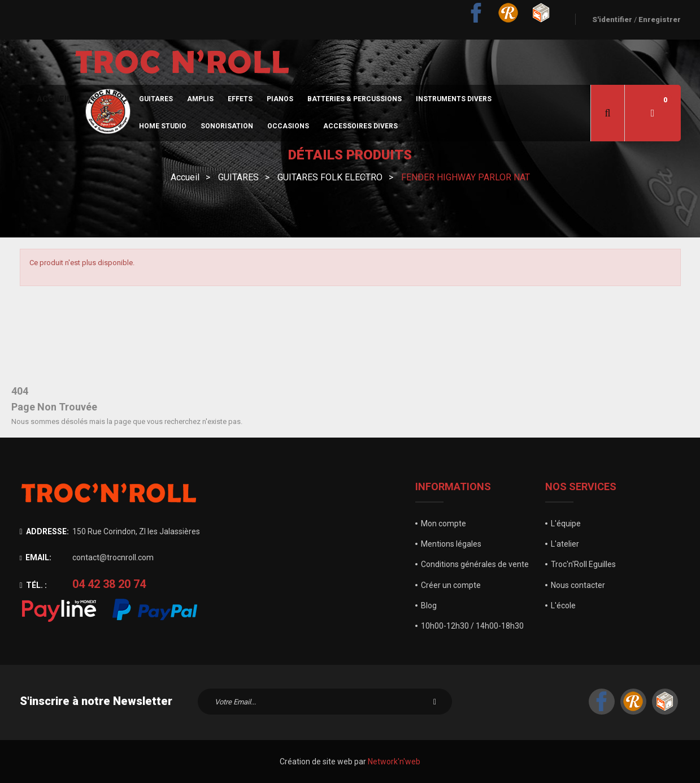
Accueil (54, 99)
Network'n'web (394, 762)
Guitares (156, 99)
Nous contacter (578, 585)
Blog (429, 605)
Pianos (280, 99)
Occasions (288, 126)
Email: (36, 557)
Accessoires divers (360, 126)
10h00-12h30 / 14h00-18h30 (472, 626)
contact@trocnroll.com (113, 557)
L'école (563, 605)
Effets (240, 99)
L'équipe (566, 524)
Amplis (200, 99)
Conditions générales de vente (475, 564)
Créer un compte (451, 585)
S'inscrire (435, 702)
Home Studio (163, 126)
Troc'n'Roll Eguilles (583, 564)
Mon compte (444, 524)
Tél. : (33, 585)
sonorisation (227, 126)
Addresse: (44, 531)
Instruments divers (454, 99)
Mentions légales (451, 544)
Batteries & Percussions (355, 99)
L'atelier (565, 544)
